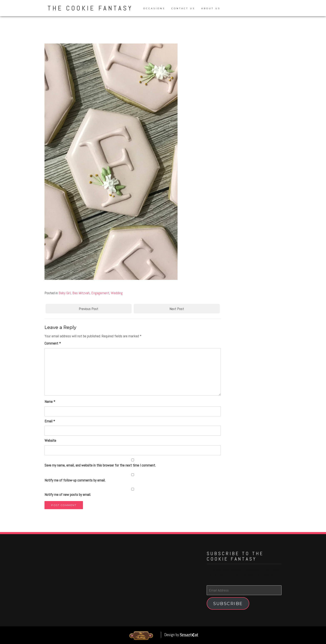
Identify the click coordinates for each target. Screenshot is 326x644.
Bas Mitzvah (81, 293)
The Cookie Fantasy (90, 8)
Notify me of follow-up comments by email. (75, 480)
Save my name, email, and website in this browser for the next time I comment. (100, 465)
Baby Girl (65, 293)
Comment (53, 343)
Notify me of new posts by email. (68, 494)
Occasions (154, 8)
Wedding (117, 293)
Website (50, 440)
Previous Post (89, 309)
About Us (211, 8)
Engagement (100, 293)
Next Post (177, 309)
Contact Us (183, 8)
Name (50, 401)
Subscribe (228, 604)
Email (50, 421)
